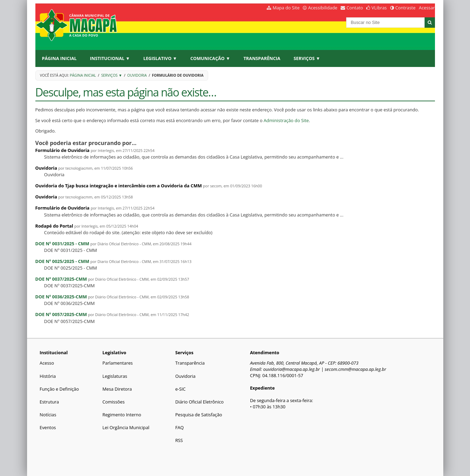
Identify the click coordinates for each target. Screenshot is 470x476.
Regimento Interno (122, 415)
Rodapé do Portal (54, 226)
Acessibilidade (323, 8)
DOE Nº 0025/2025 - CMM (62, 261)
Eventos (48, 427)
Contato (355, 8)
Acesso (47, 363)
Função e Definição (59, 389)
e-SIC (180, 389)
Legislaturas (115, 376)
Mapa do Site (286, 8)
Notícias (48, 415)
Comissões (113, 402)
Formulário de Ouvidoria (63, 150)
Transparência (262, 58)
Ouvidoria (137, 75)
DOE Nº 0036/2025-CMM (61, 297)
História (48, 376)
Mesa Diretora (117, 389)
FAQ (180, 427)
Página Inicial (59, 58)
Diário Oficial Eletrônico (199, 402)
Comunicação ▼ (210, 58)
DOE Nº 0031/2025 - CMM (62, 244)
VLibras (379, 8)
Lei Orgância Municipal (126, 427)
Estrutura (49, 402)
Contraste (405, 8)
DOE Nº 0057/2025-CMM (61, 314)
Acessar (427, 8)
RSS (179, 440)
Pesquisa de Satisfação (199, 415)
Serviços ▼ (307, 58)
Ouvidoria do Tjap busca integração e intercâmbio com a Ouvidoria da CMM (119, 186)
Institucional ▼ (110, 58)
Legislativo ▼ (160, 58)
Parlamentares (117, 363)
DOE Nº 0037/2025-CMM (61, 279)
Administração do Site (286, 120)
